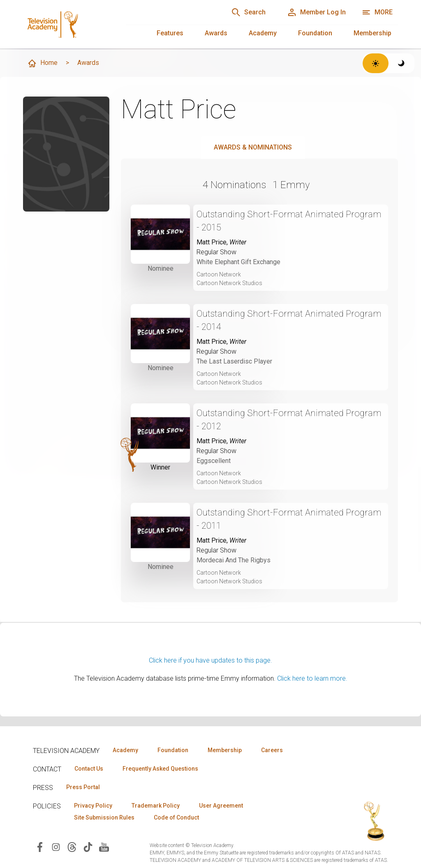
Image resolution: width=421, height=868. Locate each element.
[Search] (248, 12)
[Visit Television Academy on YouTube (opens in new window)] (104, 846)
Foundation (315, 33)
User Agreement (221, 806)
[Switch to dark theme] (401, 63)
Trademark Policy (156, 806)
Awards (216, 33)
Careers (272, 750)
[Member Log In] (316, 12)
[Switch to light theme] (376, 63)
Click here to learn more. (312, 678)
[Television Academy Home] (66, 21)
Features (170, 33)
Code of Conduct (176, 817)
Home (42, 63)
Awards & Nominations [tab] (253, 147)
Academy (263, 33)
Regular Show (216, 252)
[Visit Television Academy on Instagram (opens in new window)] (56, 846)
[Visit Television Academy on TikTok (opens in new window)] (88, 846)
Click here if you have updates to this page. (210, 660)
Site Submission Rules (104, 817)
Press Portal (83, 787)
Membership (372, 33)
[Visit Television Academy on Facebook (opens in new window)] (40, 846)
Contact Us (89, 769)
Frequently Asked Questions (160, 769)
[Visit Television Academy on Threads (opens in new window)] (72, 846)
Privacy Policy (93, 806)
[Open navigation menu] (377, 12)
